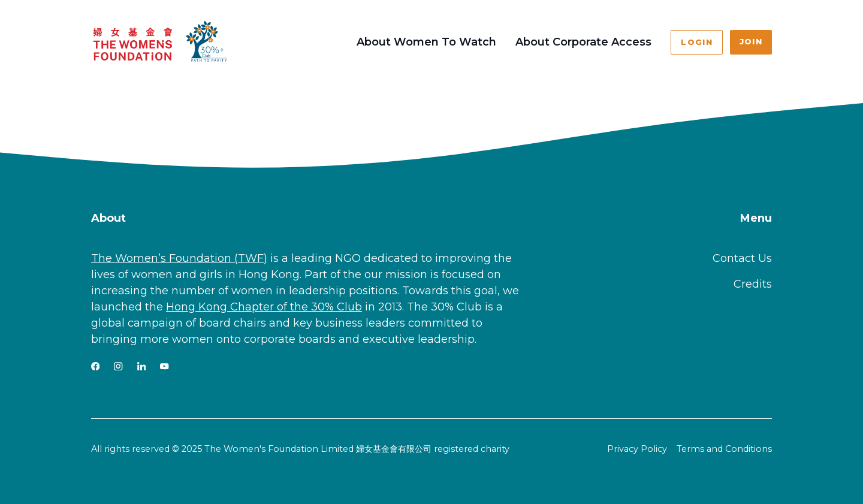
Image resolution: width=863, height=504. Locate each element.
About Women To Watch (426, 42)
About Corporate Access (583, 42)
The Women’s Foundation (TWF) (179, 258)
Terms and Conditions (724, 449)
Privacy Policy (637, 449)
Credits (753, 284)
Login (696, 42)
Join (751, 42)
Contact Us (742, 258)
